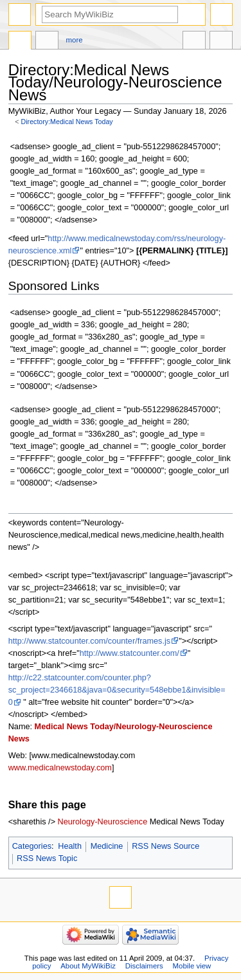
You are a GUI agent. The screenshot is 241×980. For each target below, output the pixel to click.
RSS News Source (165, 846)
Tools (221, 42)
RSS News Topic (47, 858)
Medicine (107, 846)
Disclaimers (144, 966)
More (75, 40)
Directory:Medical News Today (67, 122)
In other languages (194, 42)
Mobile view (192, 966)
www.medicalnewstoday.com (60, 768)
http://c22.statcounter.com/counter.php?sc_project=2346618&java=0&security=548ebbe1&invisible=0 (117, 690)
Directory (20, 42)
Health (70, 846)
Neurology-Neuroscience (103, 822)
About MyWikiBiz (88, 966)
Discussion (47, 42)
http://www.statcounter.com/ (129, 653)
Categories (32, 846)
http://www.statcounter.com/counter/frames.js (89, 641)
